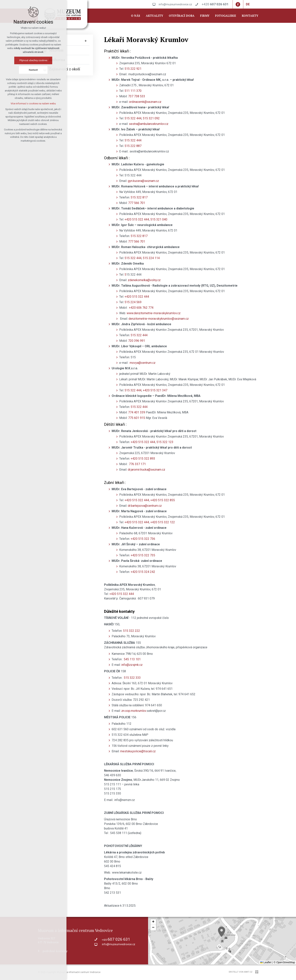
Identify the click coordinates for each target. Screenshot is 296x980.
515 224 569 (133, 302)
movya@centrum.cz (143, 363)
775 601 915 (137, 418)
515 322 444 (133, 118)
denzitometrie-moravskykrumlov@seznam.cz (159, 319)
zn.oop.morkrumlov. (134, 711)
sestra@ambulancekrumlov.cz (149, 124)
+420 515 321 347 (155, 390)
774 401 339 (137, 412)
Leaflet (266, 962)
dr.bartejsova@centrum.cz (145, 506)
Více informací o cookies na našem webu (33, 103)
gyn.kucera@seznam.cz (143, 181)
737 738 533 (137, 96)
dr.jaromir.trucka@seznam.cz (146, 470)
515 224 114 (151, 258)
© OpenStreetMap (284, 962)
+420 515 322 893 (143, 459)
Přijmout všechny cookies (33, 60)
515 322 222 (131, 631)
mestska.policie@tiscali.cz (138, 751)
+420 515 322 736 (143, 539)
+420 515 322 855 (163, 500)
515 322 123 (165, 442)
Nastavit (33, 70)
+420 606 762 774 (142, 308)
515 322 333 (132, 678)
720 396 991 (137, 341)
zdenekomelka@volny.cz (144, 280)
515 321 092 (151, 118)
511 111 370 (133, 91)
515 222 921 (133, 69)
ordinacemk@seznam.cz (145, 102)
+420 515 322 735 (142, 555)
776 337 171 (137, 464)
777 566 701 (137, 203)
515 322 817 (139, 197)
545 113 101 (132, 659)
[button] (222, 932)
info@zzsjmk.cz (132, 665)
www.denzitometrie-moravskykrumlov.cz (154, 313)
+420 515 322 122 (163, 522)
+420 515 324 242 (143, 572)
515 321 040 (159, 219)
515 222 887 (133, 146)
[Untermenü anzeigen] (86, 41)
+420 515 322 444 (137, 219)
